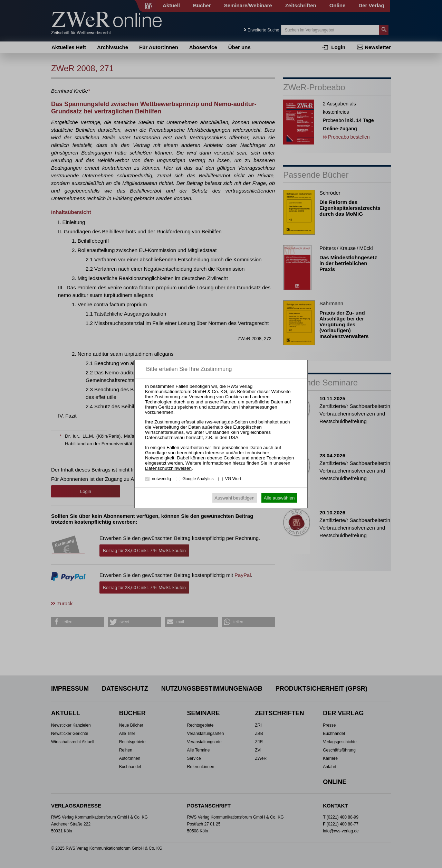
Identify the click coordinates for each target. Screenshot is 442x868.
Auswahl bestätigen (234, 498)
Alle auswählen (279, 498)
